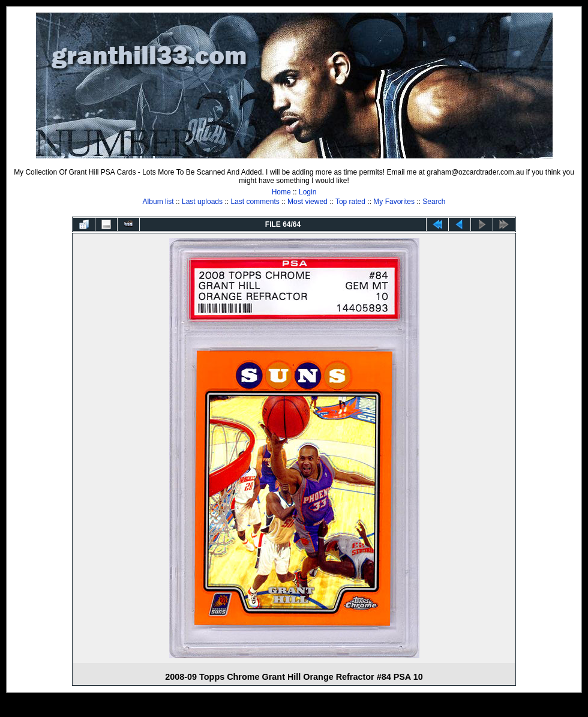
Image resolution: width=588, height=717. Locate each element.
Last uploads (202, 202)
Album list (158, 202)
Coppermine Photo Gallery (309, 708)
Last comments (255, 202)
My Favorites (394, 202)
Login (307, 192)
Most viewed (307, 202)
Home (281, 192)
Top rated (350, 202)
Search (434, 202)
